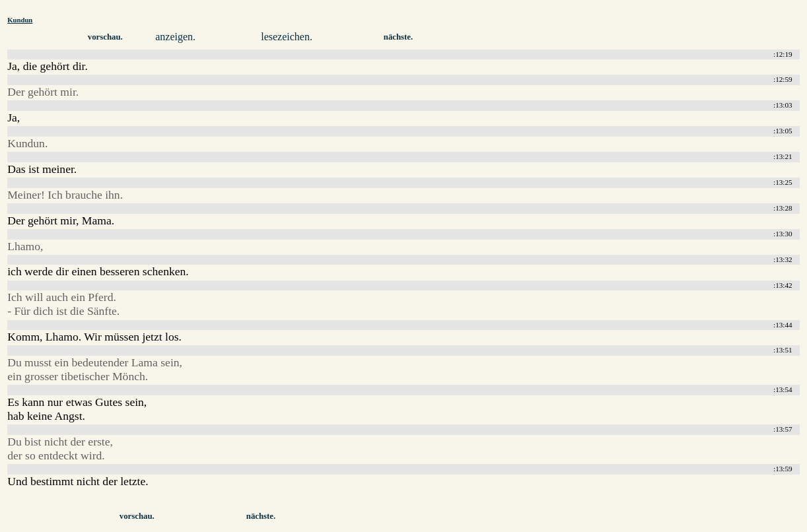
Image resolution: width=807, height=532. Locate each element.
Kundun (20, 20)
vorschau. (105, 37)
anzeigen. (175, 37)
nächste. (398, 37)
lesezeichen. (287, 37)
